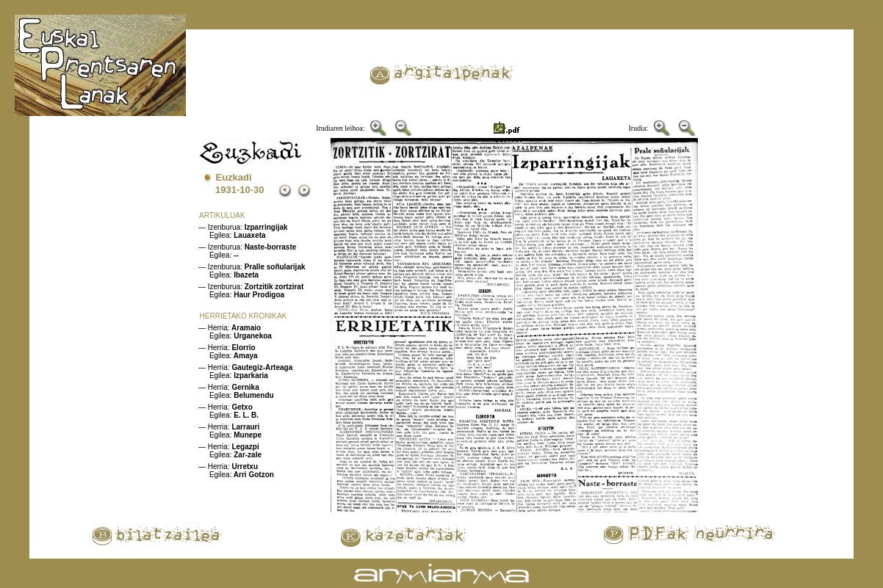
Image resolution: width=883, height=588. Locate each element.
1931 (226, 190)
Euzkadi (234, 177)
